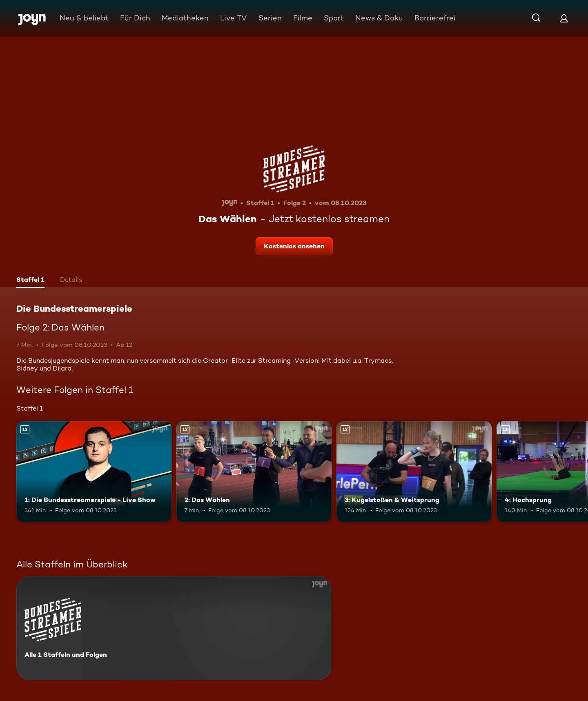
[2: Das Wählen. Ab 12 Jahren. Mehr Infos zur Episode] (254, 472)
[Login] (564, 18)
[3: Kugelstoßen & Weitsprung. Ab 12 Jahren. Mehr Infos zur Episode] (414, 472)
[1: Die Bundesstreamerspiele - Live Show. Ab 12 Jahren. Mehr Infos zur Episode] (94, 472)
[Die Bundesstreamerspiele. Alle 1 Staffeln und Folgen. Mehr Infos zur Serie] (174, 628)
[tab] (30, 281)
